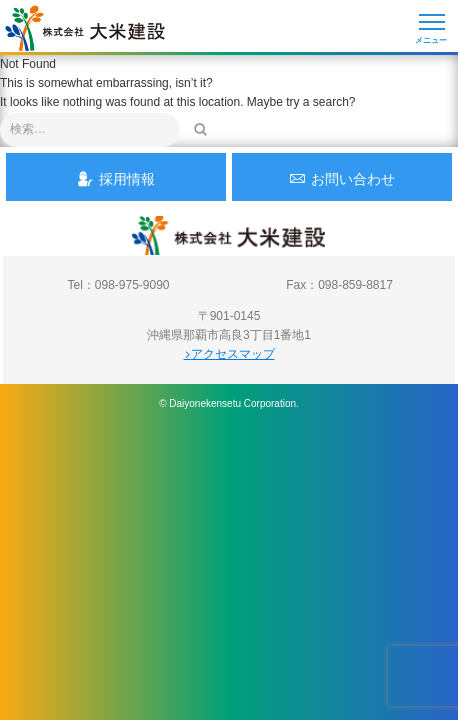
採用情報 (116, 178)
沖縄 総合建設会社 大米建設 (85, 28)
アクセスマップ (229, 354)
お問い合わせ (342, 178)
